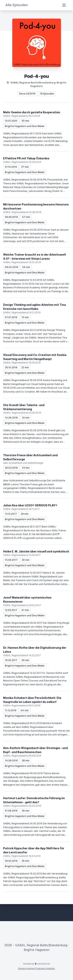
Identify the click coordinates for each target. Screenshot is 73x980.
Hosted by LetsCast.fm (36, 964)
